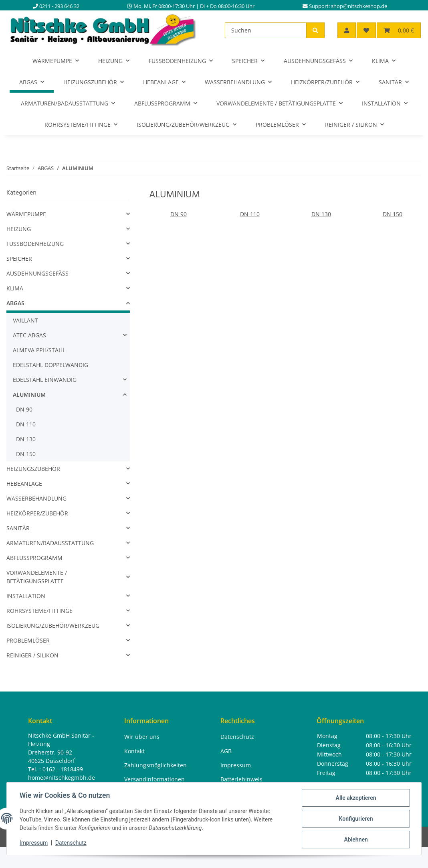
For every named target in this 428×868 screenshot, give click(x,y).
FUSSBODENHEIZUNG (35, 244)
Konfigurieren (356, 819)
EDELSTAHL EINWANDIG (45, 380)
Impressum (34, 843)
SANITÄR (18, 528)
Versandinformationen (154, 779)
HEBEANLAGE (24, 484)
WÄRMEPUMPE (26, 214)
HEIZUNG (19, 229)
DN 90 (179, 214)
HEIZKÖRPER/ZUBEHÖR (37, 513)
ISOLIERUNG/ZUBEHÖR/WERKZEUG (53, 626)
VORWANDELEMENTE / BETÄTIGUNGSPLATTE (37, 577)
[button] (347, 30)
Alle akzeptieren (356, 798)
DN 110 (250, 214)
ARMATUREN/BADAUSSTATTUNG (50, 543)
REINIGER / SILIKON (32, 655)
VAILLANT (25, 320)
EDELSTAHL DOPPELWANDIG (50, 365)
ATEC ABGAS (29, 335)
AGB (226, 751)
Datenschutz (71, 843)
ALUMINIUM (29, 394)
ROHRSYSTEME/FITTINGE (39, 611)
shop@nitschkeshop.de (359, 6)
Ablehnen (356, 840)
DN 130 (321, 214)
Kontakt (134, 751)
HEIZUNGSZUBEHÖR (33, 469)
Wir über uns (142, 737)
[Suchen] (266, 30)
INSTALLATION (26, 596)
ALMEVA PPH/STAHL (39, 350)
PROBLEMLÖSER (28, 640)
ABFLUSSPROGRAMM (34, 558)
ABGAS (15, 303)
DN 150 (393, 214)
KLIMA (15, 288)
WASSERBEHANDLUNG (36, 498)
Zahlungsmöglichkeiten (155, 765)
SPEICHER (19, 259)
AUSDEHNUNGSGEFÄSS (37, 273)
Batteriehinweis (241, 779)
